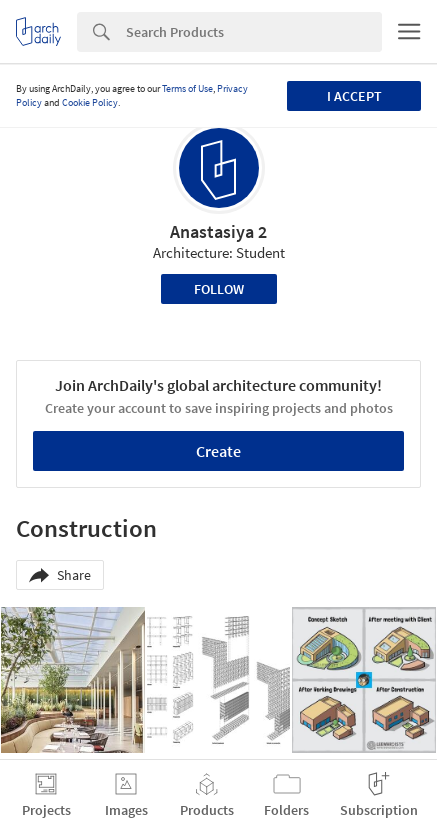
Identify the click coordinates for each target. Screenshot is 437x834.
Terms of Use (187, 88)
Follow (219, 289)
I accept (354, 96)
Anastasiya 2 (218, 231)
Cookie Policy (90, 102)
